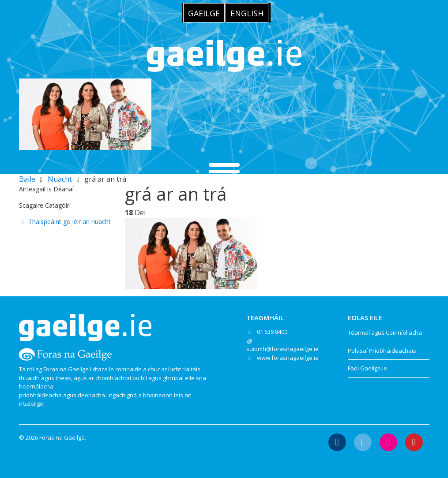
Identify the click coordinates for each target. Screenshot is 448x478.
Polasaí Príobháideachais (382, 351)
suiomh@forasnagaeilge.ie (282, 349)
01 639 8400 (272, 332)
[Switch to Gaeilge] (204, 13)
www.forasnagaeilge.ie (288, 358)
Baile (27, 179)
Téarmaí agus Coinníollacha (385, 332)
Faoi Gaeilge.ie (367, 368)
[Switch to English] (247, 13)
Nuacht (60, 179)
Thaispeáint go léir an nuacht (65, 222)
